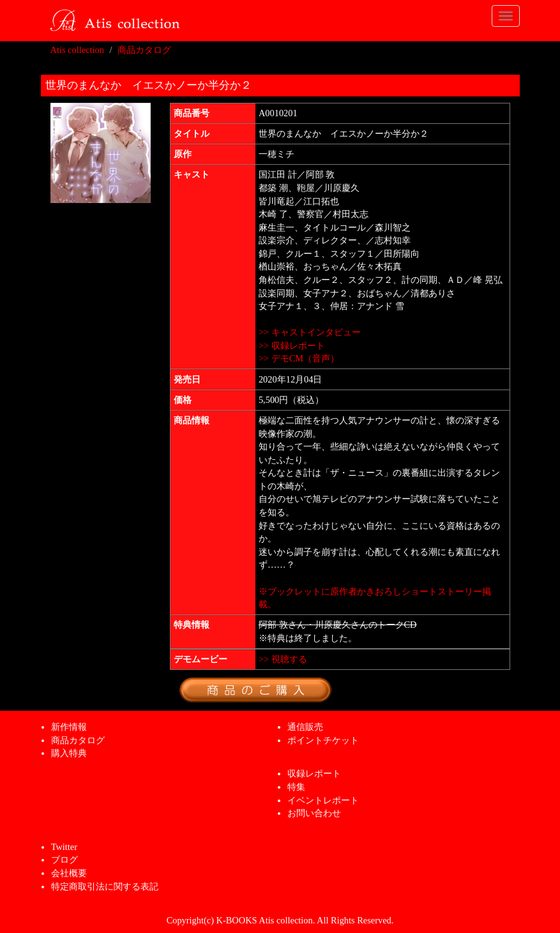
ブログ (64, 860)
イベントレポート (323, 800)
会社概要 (69, 873)
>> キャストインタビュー (310, 332)
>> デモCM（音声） (299, 358)
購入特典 (69, 753)
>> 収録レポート (292, 345)
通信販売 (305, 727)
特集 (296, 787)
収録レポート (314, 773)
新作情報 (69, 727)
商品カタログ (144, 50)
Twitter (64, 847)
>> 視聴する (283, 659)
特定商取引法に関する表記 (105, 886)
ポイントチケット (323, 740)
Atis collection (77, 50)
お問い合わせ (314, 813)
